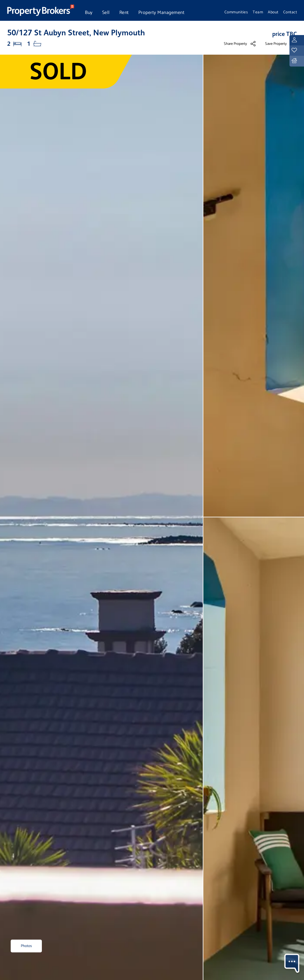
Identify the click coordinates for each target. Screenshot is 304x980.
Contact (290, 12)
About (273, 12)
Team (258, 12)
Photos (26, 946)
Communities (236, 12)
